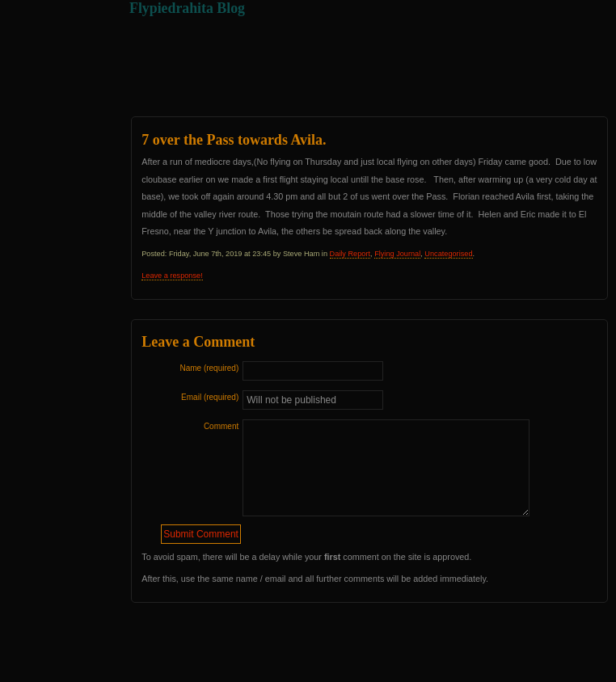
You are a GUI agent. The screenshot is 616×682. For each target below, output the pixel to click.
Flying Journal (397, 254)
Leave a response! (172, 276)
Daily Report (350, 254)
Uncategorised (448, 254)
